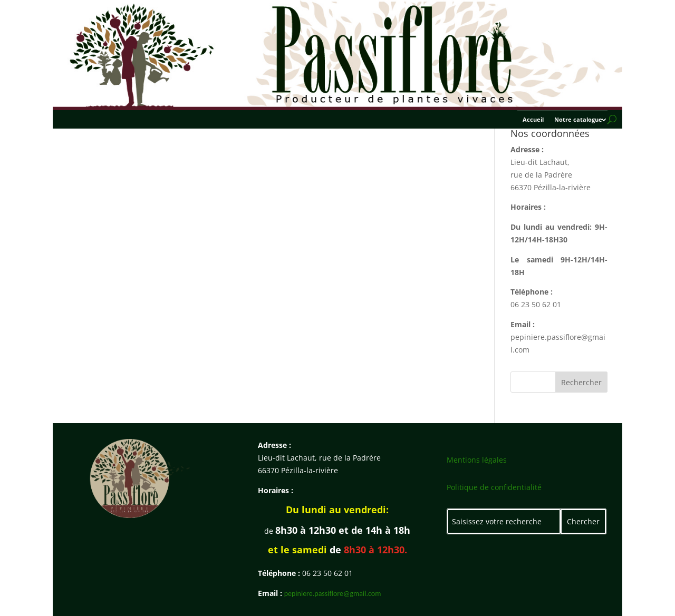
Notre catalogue (578, 120)
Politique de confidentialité (494, 487)
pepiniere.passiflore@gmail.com (333, 594)
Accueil (533, 120)
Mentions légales (477, 460)
